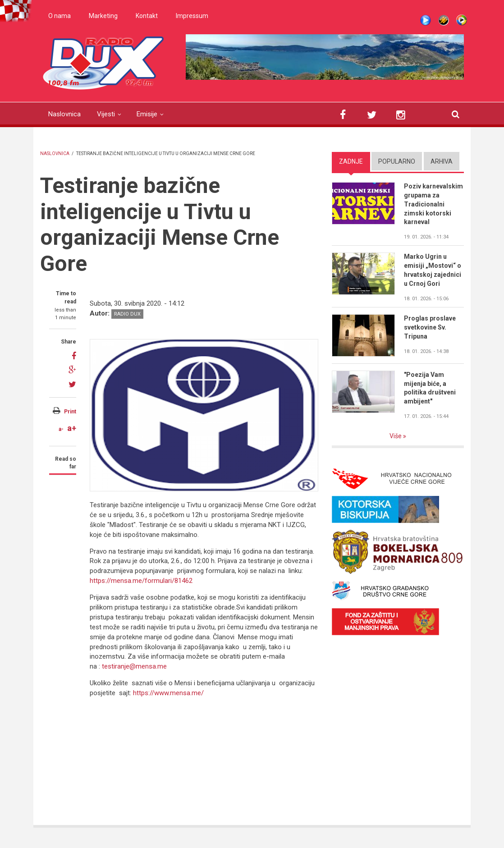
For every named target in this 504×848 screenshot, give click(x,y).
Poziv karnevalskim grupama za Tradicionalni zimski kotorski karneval (433, 204)
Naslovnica (64, 114)
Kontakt (147, 16)
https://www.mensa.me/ (168, 693)
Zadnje (351, 161)
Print (70, 412)
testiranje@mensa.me (134, 666)
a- (61, 429)
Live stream (426, 20)
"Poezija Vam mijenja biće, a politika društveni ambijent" (430, 388)
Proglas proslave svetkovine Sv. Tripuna (430, 327)
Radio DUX (127, 314)
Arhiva (442, 161)
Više (396, 436)
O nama (60, 16)
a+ (72, 428)
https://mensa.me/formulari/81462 (141, 581)
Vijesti (106, 114)
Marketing (103, 16)
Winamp (444, 20)
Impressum (192, 16)
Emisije (147, 114)
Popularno (397, 161)
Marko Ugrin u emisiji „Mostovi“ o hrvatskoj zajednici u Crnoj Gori (433, 270)
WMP (462, 20)
